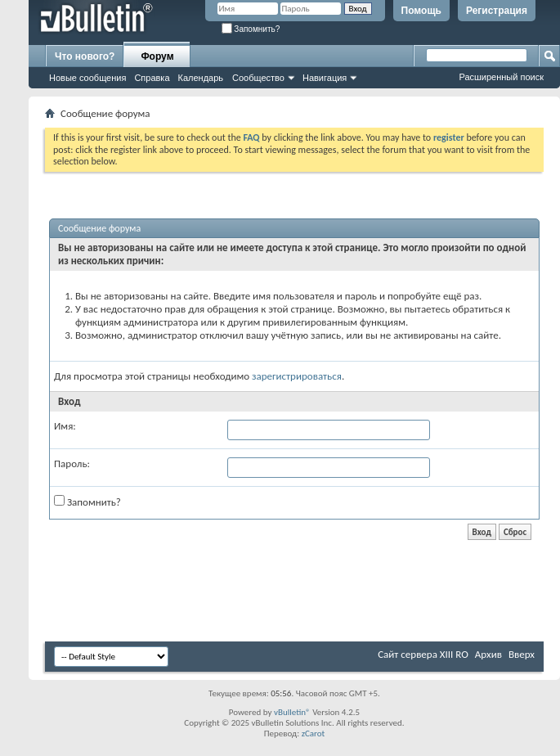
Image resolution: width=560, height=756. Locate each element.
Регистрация (497, 11)
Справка (152, 78)
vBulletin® (292, 712)
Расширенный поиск (501, 77)
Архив (488, 654)
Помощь (421, 11)
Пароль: (72, 464)
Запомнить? (251, 29)
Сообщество (258, 78)
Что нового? (85, 56)
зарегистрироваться (297, 376)
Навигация (325, 78)
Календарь (201, 78)
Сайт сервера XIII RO (423, 654)
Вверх (522, 654)
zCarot (314, 733)
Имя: (65, 426)
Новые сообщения (87, 78)
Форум (157, 56)
